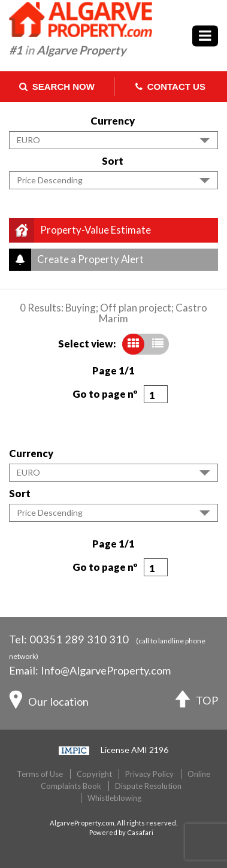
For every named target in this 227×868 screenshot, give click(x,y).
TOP (197, 702)
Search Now (57, 87)
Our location (49, 703)
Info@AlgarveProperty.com (106, 670)
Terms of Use (40, 774)
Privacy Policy (149, 774)
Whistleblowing (114, 798)
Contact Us (170, 87)
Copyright (94, 774)
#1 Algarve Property (67, 50)
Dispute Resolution (148, 786)
